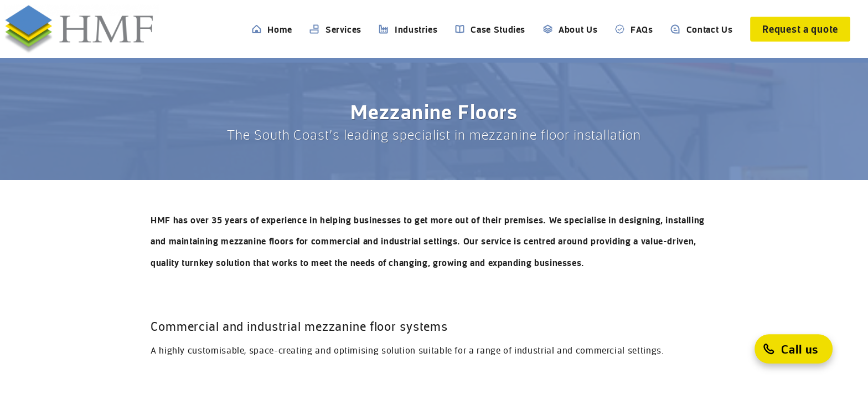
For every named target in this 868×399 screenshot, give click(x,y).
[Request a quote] (800, 29)
